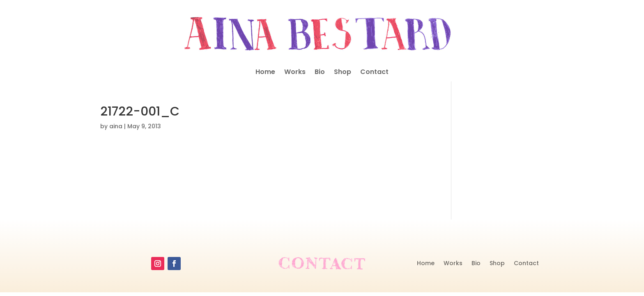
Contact (374, 73)
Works (295, 73)
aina (116, 126)
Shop (343, 73)
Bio (320, 73)
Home (265, 73)
